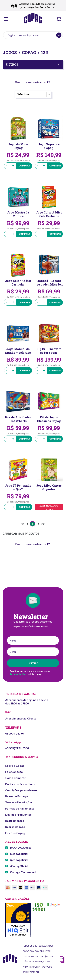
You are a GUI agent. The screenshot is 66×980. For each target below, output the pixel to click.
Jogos (10, 52)
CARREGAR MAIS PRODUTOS (21, 534)
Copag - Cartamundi (21, 872)
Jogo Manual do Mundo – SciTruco (18, 351)
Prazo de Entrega (16, 796)
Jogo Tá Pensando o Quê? (18, 487)
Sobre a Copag (15, 766)
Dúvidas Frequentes (18, 815)
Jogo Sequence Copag (49, 146)
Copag (29, 52)
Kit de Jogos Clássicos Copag (49, 419)
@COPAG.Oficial (18, 848)
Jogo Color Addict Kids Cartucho (49, 214)
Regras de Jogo (15, 827)
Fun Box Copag (15, 833)
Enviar (33, 663)
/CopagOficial (17, 866)
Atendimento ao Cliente (21, 718)
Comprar (24, 166)
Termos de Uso (18, 674)
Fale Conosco (14, 772)
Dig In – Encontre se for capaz (49, 351)
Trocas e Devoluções (19, 802)
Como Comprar (15, 778)
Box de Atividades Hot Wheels (18, 419)
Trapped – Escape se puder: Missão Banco (49, 283)
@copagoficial (17, 854)
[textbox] (33, 35)
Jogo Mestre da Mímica (18, 214)
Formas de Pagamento (20, 808)
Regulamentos (15, 821)
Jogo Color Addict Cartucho (18, 283)
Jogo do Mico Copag (18, 146)
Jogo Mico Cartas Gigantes (49, 487)
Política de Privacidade (20, 784)
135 (44, 52)
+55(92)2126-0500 (17, 748)
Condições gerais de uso (21, 790)
